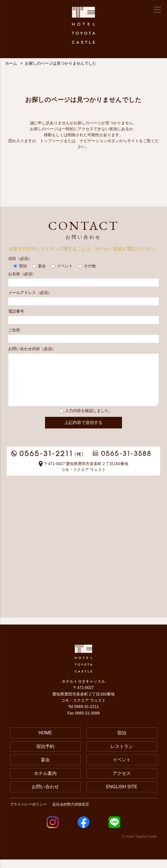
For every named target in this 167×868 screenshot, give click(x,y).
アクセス (122, 782)
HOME (45, 741)
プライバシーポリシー (28, 813)
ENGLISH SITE (122, 795)
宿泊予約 (45, 755)
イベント (122, 768)
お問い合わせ (45, 795)
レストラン (122, 755)
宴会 (45, 768)
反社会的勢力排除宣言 (71, 813)
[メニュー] (157, 10)
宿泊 (122, 741)
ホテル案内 (45, 782)
